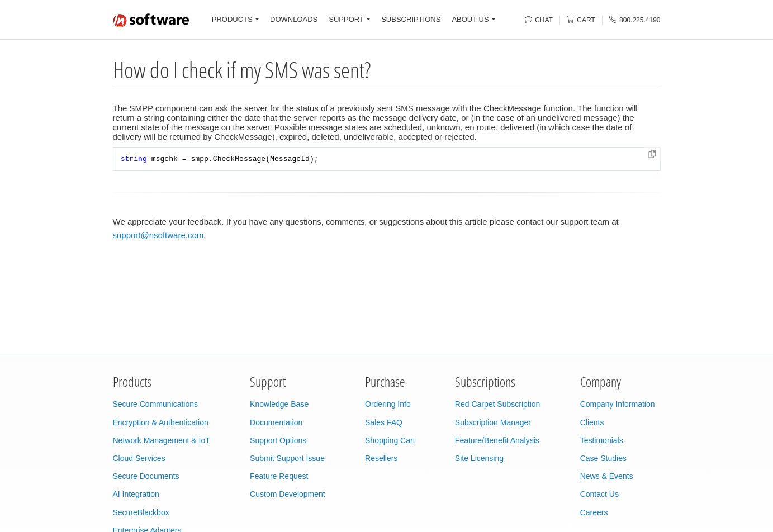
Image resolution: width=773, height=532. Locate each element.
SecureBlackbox (141, 512)
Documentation (276, 422)
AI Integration (136, 494)
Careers (594, 512)
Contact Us (599, 494)
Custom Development (288, 494)
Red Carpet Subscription (498, 404)
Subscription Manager (493, 422)
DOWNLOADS (294, 19)
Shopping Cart (390, 440)
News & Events (607, 476)
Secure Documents (146, 476)
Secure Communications (156, 404)
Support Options (278, 440)
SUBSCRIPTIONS (411, 19)
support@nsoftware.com (158, 235)
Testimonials (602, 440)
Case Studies (603, 458)
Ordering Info (388, 404)
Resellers (381, 458)
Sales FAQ (384, 422)
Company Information (618, 404)
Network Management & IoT (162, 440)
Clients (592, 422)
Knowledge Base (279, 404)
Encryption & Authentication (161, 422)
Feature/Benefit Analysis (497, 440)
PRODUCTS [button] (232, 19)
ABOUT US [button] (470, 19)
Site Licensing (479, 458)
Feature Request (279, 476)
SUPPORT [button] (346, 19)
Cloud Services (139, 458)
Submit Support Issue (287, 458)
